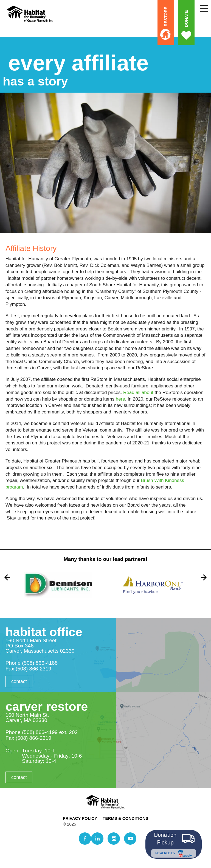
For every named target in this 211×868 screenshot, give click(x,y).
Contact (19, 681)
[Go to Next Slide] (204, 577)
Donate (186, 19)
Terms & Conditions (125, 818)
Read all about (138, 392)
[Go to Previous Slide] (7, 577)
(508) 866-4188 (40, 663)
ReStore (166, 16)
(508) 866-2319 (33, 669)
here (120, 399)
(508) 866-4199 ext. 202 (50, 732)
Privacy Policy (80, 818)
